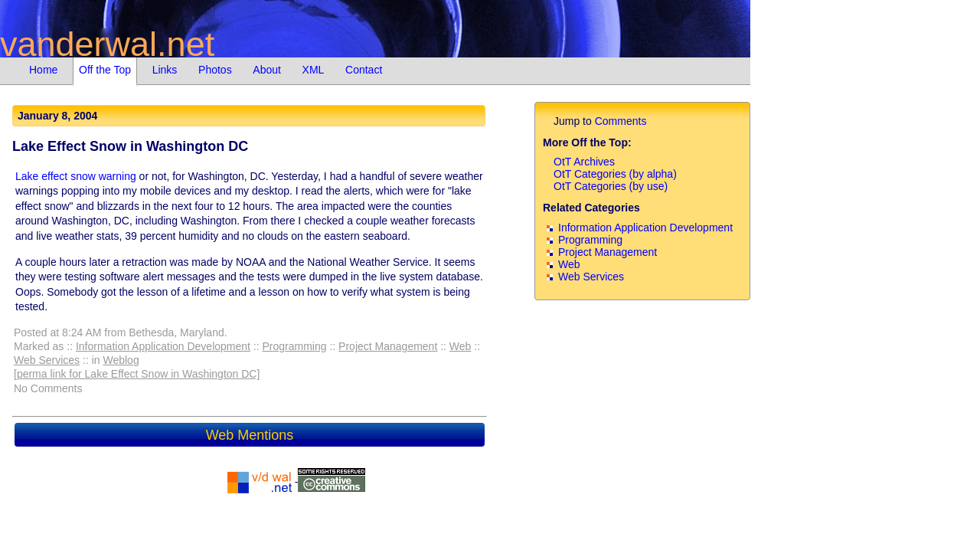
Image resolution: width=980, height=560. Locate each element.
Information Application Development (163, 346)
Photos (215, 70)
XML (314, 70)
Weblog (121, 360)
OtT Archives (584, 162)
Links (165, 70)
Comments (621, 121)
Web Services (47, 360)
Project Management (388, 346)
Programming (295, 346)
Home (43, 70)
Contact (364, 70)
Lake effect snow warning (76, 176)
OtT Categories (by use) (611, 186)
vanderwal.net (107, 44)
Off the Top (105, 70)
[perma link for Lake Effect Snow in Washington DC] (137, 374)
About (267, 70)
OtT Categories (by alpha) (615, 174)
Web (461, 346)
